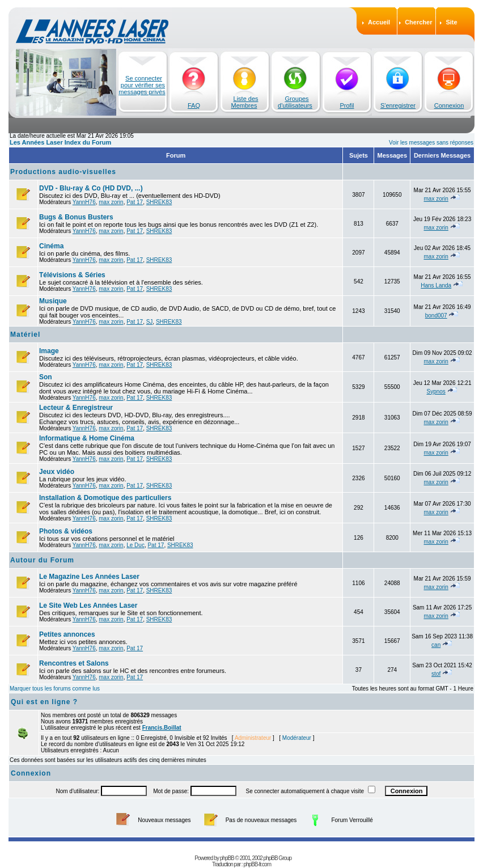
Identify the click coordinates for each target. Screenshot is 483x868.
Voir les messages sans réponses (431, 143)
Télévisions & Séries (72, 275)
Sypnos (436, 391)
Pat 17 (135, 202)
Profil (347, 105)
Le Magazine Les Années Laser (89, 577)
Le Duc (135, 545)
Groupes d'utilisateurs (295, 102)
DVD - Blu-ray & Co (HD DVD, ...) (91, 188)
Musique (53, 301)
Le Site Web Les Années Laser (88, 606)
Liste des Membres (245, 102)
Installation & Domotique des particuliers (105, 498)
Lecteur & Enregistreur (76, 408)
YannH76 (84, 202)
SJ (150, 322)
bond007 (436, 316)
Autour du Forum (42, 560)
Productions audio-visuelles (63, 172)
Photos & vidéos (66, 531)
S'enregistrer (398, 105)
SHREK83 (159, 202)
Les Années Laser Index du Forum (60, 142)
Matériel (25, 335)
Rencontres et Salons (74, 663)
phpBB (227, 858)
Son (46, 377)
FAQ (194, 105)
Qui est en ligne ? (44, 702)
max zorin (111, 202)
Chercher (418, 22)
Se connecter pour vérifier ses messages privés (142, 85)
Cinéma (51, 246)
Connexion (449, 105)
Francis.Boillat (162, 728)
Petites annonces (67, 634)
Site (451, 22)
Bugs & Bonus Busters (76, 217)
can (436, 645)
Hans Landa (436, 285)
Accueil (379, 22)
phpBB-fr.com (257, 864)
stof (436, 674)
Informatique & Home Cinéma (87, 438)
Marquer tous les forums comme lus (55, 689)
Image (49, 351)
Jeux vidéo (57, 472)
